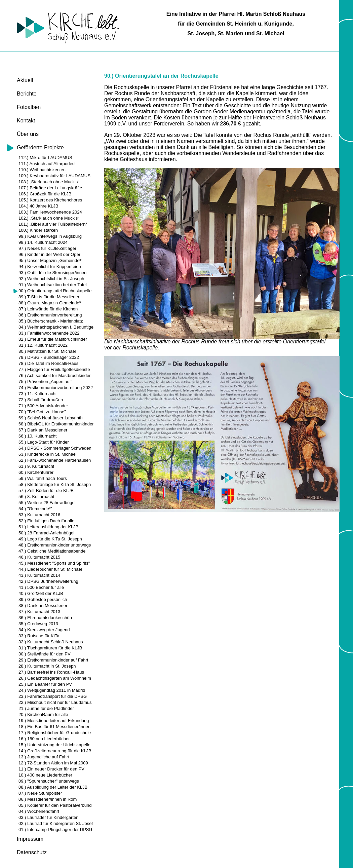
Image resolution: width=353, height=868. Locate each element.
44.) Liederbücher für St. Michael (50, 569)
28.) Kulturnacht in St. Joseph (47, 666)
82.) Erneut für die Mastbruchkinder (53, 339)
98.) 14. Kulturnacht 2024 (43, 242)
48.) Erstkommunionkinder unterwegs (55, 545)
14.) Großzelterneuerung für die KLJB (55, 751)
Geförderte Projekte (40, 147)
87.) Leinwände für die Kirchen (48, 309)
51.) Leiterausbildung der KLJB (49, 527)
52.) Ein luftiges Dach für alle (46, 521)
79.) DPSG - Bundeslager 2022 (49, 357)
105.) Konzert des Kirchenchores (50, 200)
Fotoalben (29, 107)
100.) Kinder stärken (38, 230)
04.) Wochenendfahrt (39, 811)
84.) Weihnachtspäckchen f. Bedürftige (56, 327)
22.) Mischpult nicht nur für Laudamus (55, 702)
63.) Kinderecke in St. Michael (48, 454)
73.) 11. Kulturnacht (37, 394)
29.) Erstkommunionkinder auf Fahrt (53, 660)
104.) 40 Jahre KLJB (38, 206)
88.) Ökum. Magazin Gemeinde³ (50, 303)
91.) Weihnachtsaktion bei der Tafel (53, 285)
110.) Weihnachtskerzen (42, 170)
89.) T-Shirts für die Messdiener (49, 297)
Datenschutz (32, 852)
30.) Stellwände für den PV (45, 654)
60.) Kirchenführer (36, 472)
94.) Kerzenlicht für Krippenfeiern (50, 267)
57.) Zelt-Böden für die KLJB (46, 490)
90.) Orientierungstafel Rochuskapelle (55, 291)
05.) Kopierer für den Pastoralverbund (55, 805)
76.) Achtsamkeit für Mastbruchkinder (55, 375)
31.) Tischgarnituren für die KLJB (50, 648)
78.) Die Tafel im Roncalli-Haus (48, 363)
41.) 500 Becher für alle (41, 587)
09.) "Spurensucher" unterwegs (49, 781)
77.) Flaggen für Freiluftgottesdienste (54, 369)
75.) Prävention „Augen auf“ (45, 382)
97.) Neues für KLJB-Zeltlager (47, 248)
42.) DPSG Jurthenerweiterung (48, 581)
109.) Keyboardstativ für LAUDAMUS (54, 176)
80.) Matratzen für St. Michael (47, 351)
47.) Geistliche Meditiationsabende (52, 551)
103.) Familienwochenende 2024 (50, 212)
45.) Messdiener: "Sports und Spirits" (54, 563)
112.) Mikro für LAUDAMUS (45, 158)
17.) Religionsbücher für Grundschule (55, 733)
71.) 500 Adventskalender (43, 406)
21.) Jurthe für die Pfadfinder (46, 708)
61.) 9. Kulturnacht (36, 466)
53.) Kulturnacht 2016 (39, 515)
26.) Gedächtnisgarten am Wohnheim (55, 678)
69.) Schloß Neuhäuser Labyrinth (51, 418)
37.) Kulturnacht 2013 (39, 612)
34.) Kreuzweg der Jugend (44, 630)
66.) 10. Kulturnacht (37, 436)
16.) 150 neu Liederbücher (44, 739)
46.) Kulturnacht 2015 (39, 557)
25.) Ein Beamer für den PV (45, 684)
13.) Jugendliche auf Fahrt (44, 757)
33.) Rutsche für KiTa (39, 636)
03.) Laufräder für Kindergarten (49, 817)
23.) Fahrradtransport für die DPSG (53, 696)
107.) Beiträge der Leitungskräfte (50, 188)
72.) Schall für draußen (41, 400)
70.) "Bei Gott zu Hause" (42, 412)
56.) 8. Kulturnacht (36, 497)
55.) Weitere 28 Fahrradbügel (47, 503)
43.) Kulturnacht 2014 (39, 575)
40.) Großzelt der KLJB (41, 593)
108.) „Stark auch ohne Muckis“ (49, 182)
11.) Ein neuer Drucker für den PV (51, 769)
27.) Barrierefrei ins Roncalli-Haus (51, 672)
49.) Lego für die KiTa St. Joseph (50, 539)
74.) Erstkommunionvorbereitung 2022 (56, 388)
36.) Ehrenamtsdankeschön (45, 618)
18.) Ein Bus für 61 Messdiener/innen (54, 727)
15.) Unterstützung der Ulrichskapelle (54, 745)
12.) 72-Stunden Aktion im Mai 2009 (53, 763)
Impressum (30, 839)
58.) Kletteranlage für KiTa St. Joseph (55, 484)
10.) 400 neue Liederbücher (45, 775)
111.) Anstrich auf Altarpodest (47, 164)
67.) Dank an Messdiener (43, 430)
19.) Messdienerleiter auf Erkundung (54, 721)
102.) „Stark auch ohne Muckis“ (49, 218)
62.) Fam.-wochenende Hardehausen (55, 460)
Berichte (27, 94)
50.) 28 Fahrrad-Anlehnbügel (46, 533)
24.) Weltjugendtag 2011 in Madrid (52, 690)
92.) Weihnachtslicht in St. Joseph (51, 279)
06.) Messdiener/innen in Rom (48, 799)
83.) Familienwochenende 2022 (49, 333)
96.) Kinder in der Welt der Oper (49, 254)
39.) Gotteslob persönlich (43, 599)
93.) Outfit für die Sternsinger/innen (52, 273)
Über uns (28, 134)
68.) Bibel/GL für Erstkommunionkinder (56, 424)
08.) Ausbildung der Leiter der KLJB (53, 787)
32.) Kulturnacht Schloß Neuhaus (51, 642)
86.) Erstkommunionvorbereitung (50, 315)
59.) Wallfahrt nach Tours (43, 478)
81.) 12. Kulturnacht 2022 (43, 345)
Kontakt (26, 121)
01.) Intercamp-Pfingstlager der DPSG (55, 829)
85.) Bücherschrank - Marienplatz (51, 321)
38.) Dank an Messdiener (43, 606)
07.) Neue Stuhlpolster (40, 793)
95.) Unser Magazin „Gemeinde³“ (50, 260)
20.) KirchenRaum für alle (43, 714)
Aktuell (25, 80)
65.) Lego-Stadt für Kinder (44, 442)
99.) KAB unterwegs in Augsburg (50, 236)
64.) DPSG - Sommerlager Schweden (55, 448)
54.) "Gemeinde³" (35, 509)
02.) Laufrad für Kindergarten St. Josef (56, 823)
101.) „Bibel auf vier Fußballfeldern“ (53, 224)
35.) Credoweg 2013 (38, 624)
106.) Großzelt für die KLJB (45, 194)
